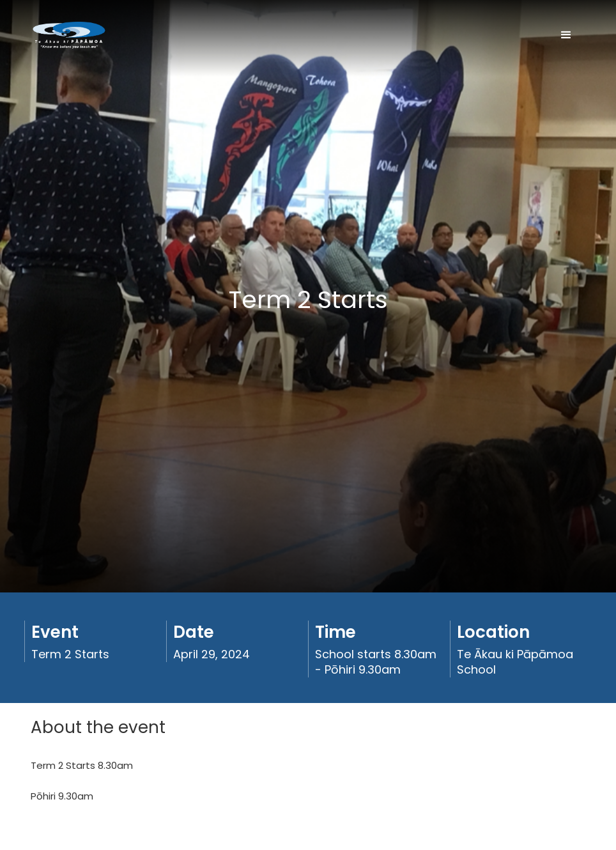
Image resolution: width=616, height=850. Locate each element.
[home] (69, 35)
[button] (566, 35)
